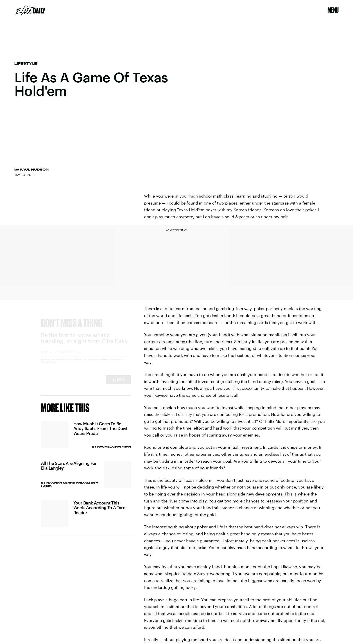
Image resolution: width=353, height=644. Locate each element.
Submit (118, 384)
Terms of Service (111, 363)
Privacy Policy (49, 366)
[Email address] (86, 357)
